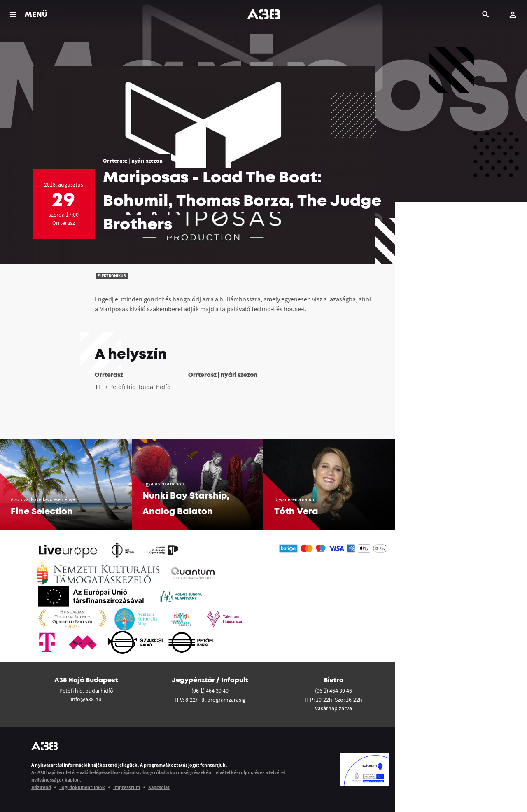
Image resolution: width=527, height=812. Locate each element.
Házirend (41, 787)
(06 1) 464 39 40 (210, 691)
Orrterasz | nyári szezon (133, 161)
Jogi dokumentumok (82, 787)
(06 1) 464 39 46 (333, 691)
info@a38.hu (86, 699)
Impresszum (127, 787)
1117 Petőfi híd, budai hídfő (133, 387)
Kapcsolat (159, 787)
